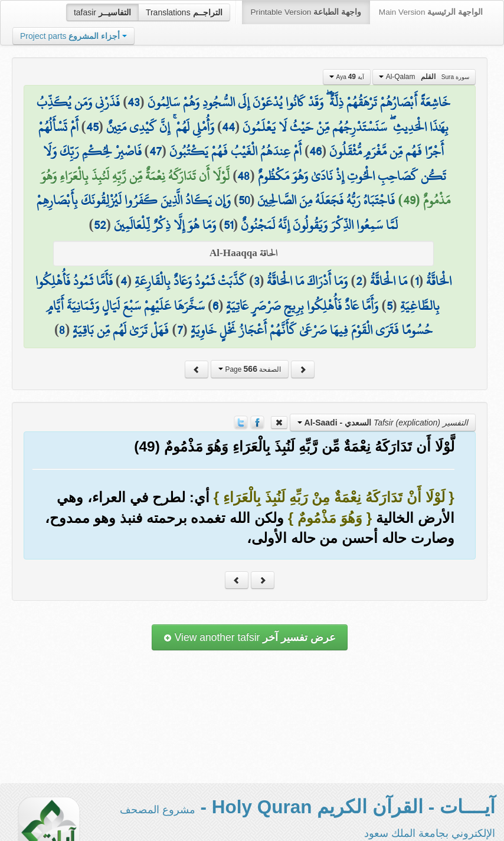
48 (243, 176)
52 (100, 225)
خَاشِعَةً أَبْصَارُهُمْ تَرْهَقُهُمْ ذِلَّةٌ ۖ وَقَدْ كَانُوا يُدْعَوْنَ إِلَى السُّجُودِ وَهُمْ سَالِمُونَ (299, 102)
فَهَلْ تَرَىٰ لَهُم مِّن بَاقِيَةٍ (121, 330)
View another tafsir (250, 637)
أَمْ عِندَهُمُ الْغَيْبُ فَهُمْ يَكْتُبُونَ (235, 151)
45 (92, 127)
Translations (184, 12)
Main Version (431, 12)
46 (315, 151)
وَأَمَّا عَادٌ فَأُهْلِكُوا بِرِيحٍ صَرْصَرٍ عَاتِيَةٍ (302, 306)
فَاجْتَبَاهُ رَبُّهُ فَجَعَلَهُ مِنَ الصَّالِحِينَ (326, 200)
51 (228, 225)
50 (244, 200)
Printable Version (306, 12)
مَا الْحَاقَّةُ (389, 281)
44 (228, 127)
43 (133, 102)
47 (156, 151)
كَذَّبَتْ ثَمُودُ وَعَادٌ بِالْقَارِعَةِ (190, 281)
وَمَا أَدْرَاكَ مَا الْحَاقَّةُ (307, 281)
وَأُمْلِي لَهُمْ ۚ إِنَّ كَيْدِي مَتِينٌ (160, 127)
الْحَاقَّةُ (439, 281)
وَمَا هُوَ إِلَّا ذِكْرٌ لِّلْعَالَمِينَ (165, 225)
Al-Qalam (424, 77)
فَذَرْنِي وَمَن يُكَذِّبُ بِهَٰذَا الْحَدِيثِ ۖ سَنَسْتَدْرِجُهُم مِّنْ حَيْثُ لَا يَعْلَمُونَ (243, 114)
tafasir (102, 12)
